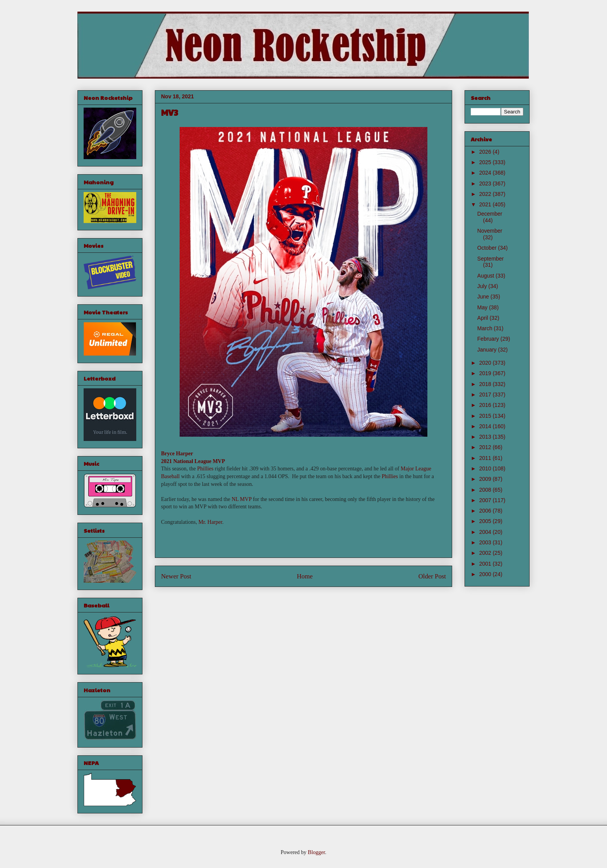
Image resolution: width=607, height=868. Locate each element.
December (490, 214)
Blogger (316, 852)
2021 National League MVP (193, 461)
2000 (486, 574)
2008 (486, 490)
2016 (486, 405)
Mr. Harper (210, 522)
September (490, 259)
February (489, 339)
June (484, 297)
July (483, 286)
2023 (486, 184)
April (484, 318)
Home (305, 576)
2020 (486, 363)
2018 (486, 384)
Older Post (432, 576)
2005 (486, 521)
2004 (486, 532)
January (488, 350)
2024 (486, 173)
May (483, 307)
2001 (486, 564)
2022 (486, 194)
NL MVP (241, 499)
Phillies (205, 469)
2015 (486, 416)
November (490, 231)
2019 (486, 373)
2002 (486, 553)
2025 (486, 162)
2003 (486, 542)
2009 (486, 479)
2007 (486, 500)
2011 (486, 458)
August (486, 276)
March (486, 328)
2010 (486, 468)
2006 (486, 511)
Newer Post (176, 576)
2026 (486, 152)
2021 (486, 204)
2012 (486, 447)
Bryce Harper (177, 454)
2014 (486, 426)
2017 (486, 395)
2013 (486, 437)
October (488, 248)
